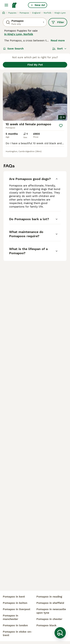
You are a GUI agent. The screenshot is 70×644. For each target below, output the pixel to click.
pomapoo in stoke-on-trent (17, 633)
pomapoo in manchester (10, 617)
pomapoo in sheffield (50, 603)
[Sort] (60, 49)
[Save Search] (60, 633)
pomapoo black (46, 625)
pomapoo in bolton (15, 603)
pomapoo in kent (14, 597)
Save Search (13, 49)
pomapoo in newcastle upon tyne (51, 611)
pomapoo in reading (49, 597)
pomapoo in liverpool (17, 609)
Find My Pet (35, 65)
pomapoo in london (15, 625)
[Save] (61, 126)
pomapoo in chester (49, 619)
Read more (58, 41)
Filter (58, 22)
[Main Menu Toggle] (6, 5)
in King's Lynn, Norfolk (19, 34)
